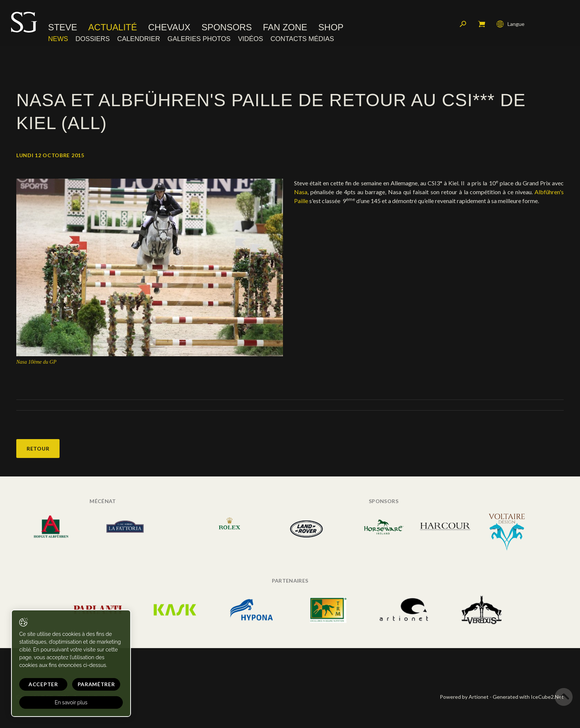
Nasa (301, 192)
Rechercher (463, 24)
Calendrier (139, 39)
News (58, 39)
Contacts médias (302, 39)
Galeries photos (199, 39)
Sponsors (227, 28)
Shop (331, 28)
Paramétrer (96, 684)
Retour (38, 449)
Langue (510, 24)
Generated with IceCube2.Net (528, 697)
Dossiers (93, 39)
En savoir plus (71, 702)
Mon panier (482, 24)
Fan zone (285, 28)
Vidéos (250, 39)
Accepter (43, 684)
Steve (63, 28)
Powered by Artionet (464, 697)
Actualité (113, 28)
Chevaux (169, 28)
